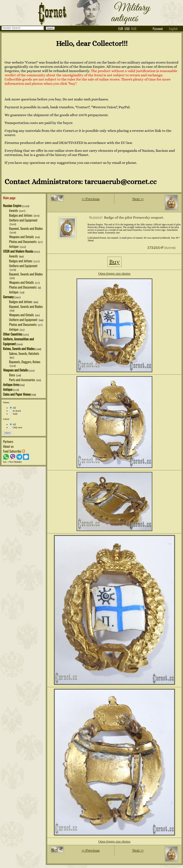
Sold (14, 414)
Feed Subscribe (14, 451)
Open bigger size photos (114, 273)
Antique (14, 246)
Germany (8, 297)
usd (127, 29)
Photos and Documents (23, 241)
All (13, 408)
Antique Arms (11, 384)
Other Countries (13, 334)
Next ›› (138, 199)
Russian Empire (12, 206)
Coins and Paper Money (17, 394)
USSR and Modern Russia (18, 251)
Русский (158, 29)
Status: (6, 402)
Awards (14, 210)
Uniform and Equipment (23, 220)
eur (121, 29)
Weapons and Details (22, 237)
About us (8, 446)
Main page (9, 198)
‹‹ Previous (91, 199)
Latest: (6, 419)
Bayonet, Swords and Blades (26, 228)
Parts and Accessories (22, 380)
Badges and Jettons (21, 215)
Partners (8, 441)
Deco (12, 375)
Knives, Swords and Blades (19, 349)
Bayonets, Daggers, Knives (25, 362)
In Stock (15, 411)
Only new (16, 427)
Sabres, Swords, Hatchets (24, 353)
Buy (114, 262)
